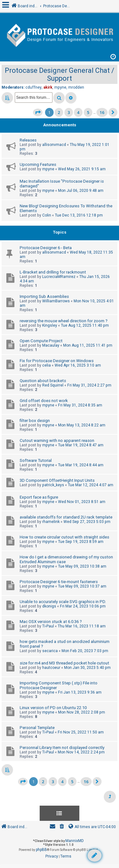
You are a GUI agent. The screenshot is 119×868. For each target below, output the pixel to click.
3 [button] (69, 112)
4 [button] (78, 112)
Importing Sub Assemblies (44, 296)
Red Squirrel (53, 385)
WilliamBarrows (56, 301)
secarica (50, 651)
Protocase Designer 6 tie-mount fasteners (59, 582)
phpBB (41, 850)
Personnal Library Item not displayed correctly (62, 748)
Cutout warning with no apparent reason (57, 440)
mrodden (76, 87)
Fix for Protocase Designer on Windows (57, 361)
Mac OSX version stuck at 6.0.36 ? (51, 622)
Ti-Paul (48, 626)
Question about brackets (43, 381)
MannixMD (75, 841)
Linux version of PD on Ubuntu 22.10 (53, 708)
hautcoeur (51, 668)
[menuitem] (62, 827)
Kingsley (50, 325)
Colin (47, 215)
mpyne (60, 87)
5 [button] (88, 112)
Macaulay (51, 345)
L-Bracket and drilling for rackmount (53, 272)
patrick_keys (53, 485)
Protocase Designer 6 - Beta (46, 248)
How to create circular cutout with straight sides (64, 537)
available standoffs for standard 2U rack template (66, 517)
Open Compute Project (41, 341)
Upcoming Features (38, 164)
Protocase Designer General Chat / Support (60, 74)
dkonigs (49, 606)
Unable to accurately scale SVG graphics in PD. (63, 602)
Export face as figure (39, 497)
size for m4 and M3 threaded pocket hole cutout (64, 663)
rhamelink (51, 522)
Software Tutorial (36, 460)
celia (46, 365)
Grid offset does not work (44, 401)
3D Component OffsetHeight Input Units (57, 480)
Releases (28, 140)
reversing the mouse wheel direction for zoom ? (64, 321)
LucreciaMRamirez (59, 277)
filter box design (35, 421)
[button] (38, 112)
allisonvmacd (54, 145)
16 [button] (102, 112)
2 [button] (59, 112)
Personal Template (37, 728)
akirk (48, 87)
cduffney (33, 87)
